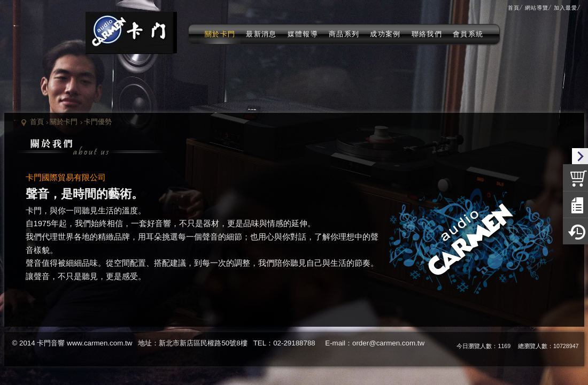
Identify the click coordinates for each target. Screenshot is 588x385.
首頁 (37, 122)
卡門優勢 (98, 122)
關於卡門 (64, 122)
